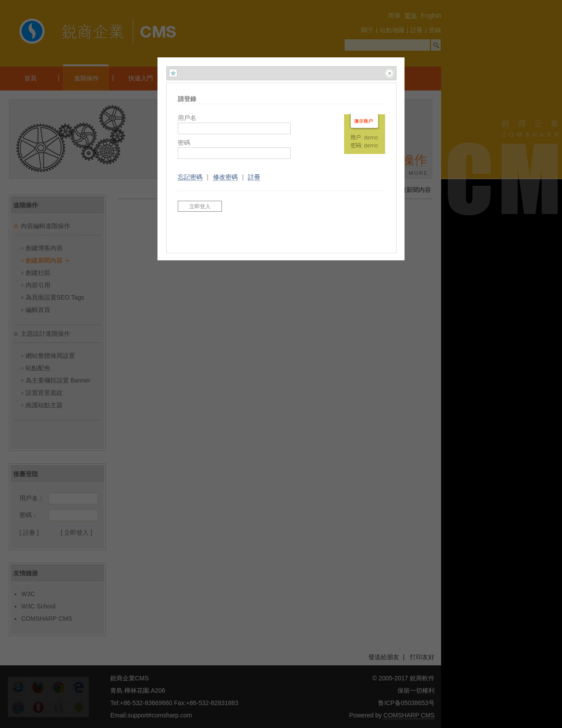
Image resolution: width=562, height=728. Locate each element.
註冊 (254, 177)
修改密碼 (225, 177)
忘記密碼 (190, 177)
